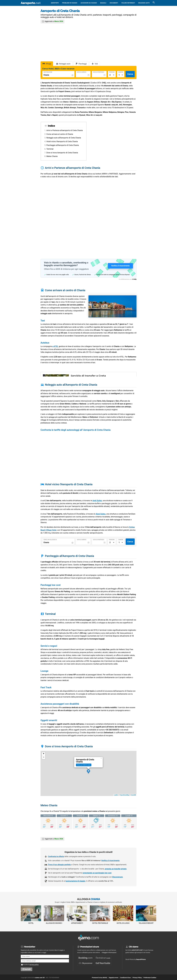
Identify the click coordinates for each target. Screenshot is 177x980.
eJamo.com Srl (40, 978)
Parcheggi (83, 64)
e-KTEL (55, 346)
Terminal (50, 149)
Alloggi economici (54, 915)
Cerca (130, 74)
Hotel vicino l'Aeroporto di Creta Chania (62, 141)
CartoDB (133, 795)
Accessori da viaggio (89, 3)
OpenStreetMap (125, 795)
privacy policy (34, 964)
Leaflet (116, 795)
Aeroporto (31, 3)
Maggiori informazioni (109, 952)
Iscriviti (28, 969)
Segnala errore (113, 978)
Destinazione (48, 72)
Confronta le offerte (56, 856)
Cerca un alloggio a (50, 540)
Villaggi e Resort (146, 915)
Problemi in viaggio (70, 3)
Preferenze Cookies (150, 978)
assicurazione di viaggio (75, 881)
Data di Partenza (99, 72)
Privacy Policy (137, 978)
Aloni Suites (101, 514)
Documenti (114, 3)
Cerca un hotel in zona (84, 765)
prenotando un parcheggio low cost (97, 873)
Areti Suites (97, 501)
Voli (96, 64)
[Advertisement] (88, 42)
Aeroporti (55, 3)
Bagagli (103, 3)
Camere (121, 72)
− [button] (44, 757)
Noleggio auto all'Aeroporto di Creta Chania (64, 138)
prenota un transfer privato (116, 869)
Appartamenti (77, 915)
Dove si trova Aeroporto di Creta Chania (62, 153)
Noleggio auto (144, 3)
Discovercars (118, 877)
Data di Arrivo (82, 72)
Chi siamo (134, 947)
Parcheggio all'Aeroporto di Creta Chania (63, 145)
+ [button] (44, 754)
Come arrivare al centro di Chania (60, 134)
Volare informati (128, 3)
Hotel (31, 915)
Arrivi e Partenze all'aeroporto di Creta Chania (65, 130)
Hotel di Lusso (123, 915)
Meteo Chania (52, 156)
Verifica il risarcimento (110, 861)
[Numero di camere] (121, 75)
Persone (112, 72)
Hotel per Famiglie (100, 915)
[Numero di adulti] (112, 75)
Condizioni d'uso (125, 978)
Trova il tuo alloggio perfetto (59, 865)
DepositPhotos (141, 959)
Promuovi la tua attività (99, 978)
